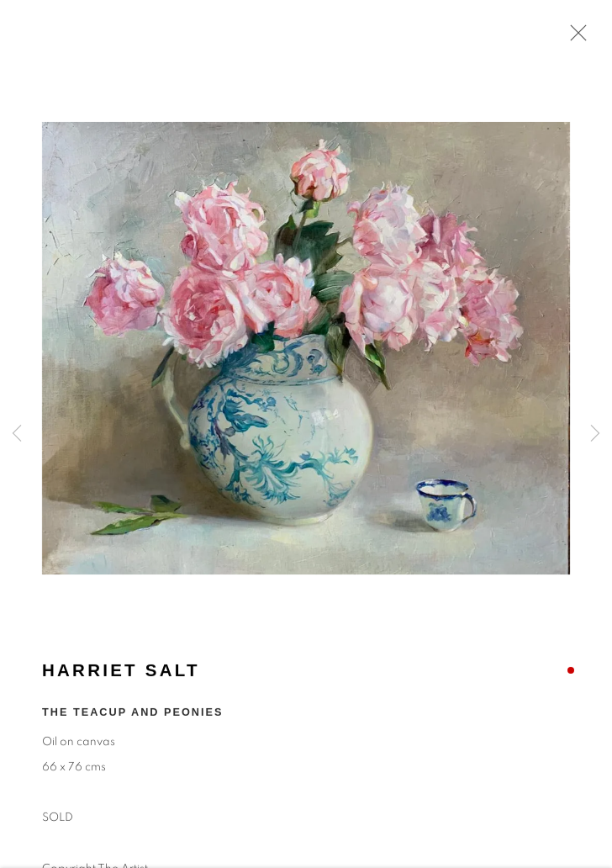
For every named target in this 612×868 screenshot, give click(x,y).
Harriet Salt (121, 672)
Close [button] (574, 38)
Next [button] (595, 434)
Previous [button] (17, 434)
